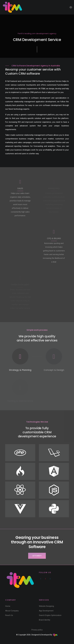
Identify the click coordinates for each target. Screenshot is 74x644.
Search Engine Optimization (50, 615)
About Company (12, 611)
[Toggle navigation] (71, 7)
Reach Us (9, 615)
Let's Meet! (37, 556)
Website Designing (46, 606)
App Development (46, 611)
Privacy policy (37, 630)
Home (8, 606)
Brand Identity (45, 620)
